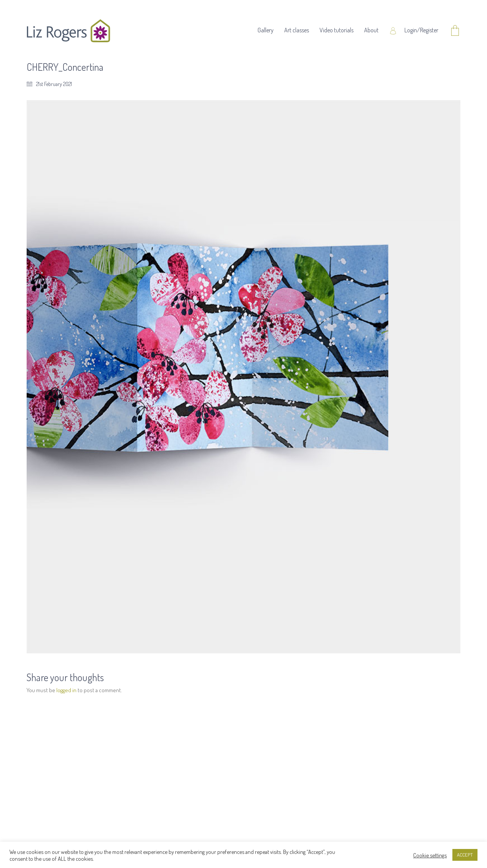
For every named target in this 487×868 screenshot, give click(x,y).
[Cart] (455, 31)
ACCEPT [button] (465, 855)
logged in (66, 690)
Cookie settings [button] (430, 855)
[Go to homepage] (68, 31)
